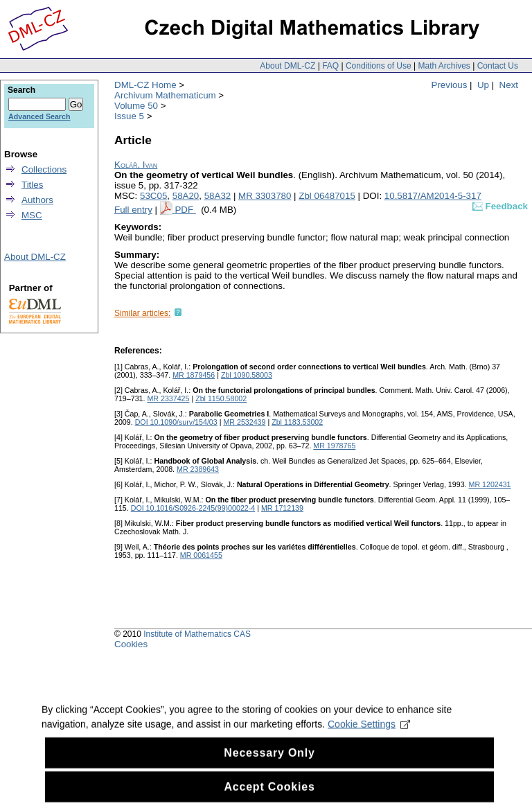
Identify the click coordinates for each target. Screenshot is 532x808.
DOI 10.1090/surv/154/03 (176, 422)
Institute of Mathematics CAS (197, 634)
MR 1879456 (194, 375)
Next (509, 85)
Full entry (133, 210)
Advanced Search (39, 116)
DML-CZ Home (145, 85)
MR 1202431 (490, 484)
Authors (37, 200)
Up (483, 85)
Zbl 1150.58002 (221, 398)
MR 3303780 (265, 196)
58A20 (186, 196)
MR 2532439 (244, 422)
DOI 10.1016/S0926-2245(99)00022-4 (193, 508)
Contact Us (498, 66)
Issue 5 (129, 116)
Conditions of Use (379, 66)
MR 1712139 (282, 508)
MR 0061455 (201, 555)
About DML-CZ (287, 66)
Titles (32, 185)
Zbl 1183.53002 (297, 422)
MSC (32, 215)
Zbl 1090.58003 (247, 375)
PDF (185, 210)
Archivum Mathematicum (165, 95)
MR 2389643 (198, 469)
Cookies (131, 644)
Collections (44, 169)
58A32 (218, 196)
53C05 (153, 196)
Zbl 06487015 (327, 196)
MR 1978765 (334, 446)
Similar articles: (142, 313)
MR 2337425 (168, 398)
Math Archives (444, 66)
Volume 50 (136, 106)
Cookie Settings (369, 735)
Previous (450, 85)
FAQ (330, 66)
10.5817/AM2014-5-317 (433, 196)
